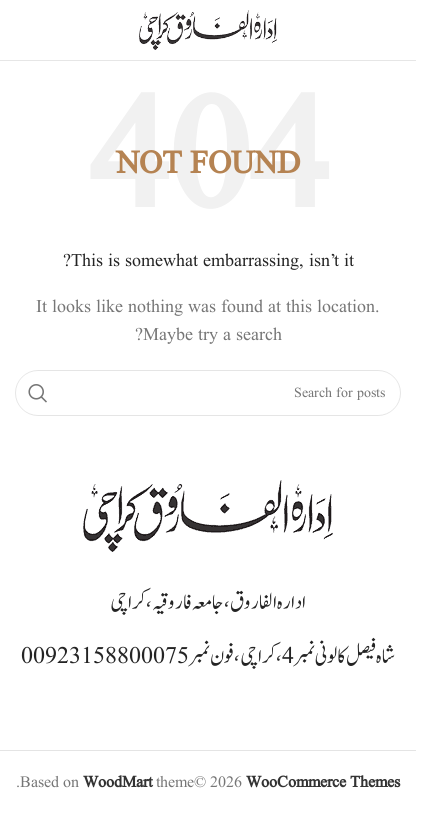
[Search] (208, 393)
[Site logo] (208, 30)
